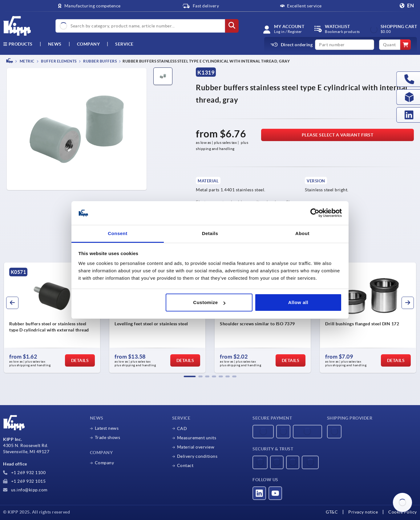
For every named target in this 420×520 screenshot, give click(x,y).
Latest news (107, 428)
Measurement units (197, 438)
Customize (209, 302)
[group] (52, 318)
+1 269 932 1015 (24, 481)
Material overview (196, 447)
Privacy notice (363, 512)
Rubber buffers (100, 61)
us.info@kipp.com (25, 490)
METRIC (27, 61)
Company (89, 44)
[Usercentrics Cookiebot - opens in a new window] (315, 213)
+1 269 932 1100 (24, 473)
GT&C (332, 512)
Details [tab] (210, 233)
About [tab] (302, 233)
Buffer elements (59, 61)
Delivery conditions (197, 456)
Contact (185, 465)
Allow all (298, 302)
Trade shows (108, 437)
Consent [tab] (118, 233)
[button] (190, 376)
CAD (182, 429)
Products (18, 44)
